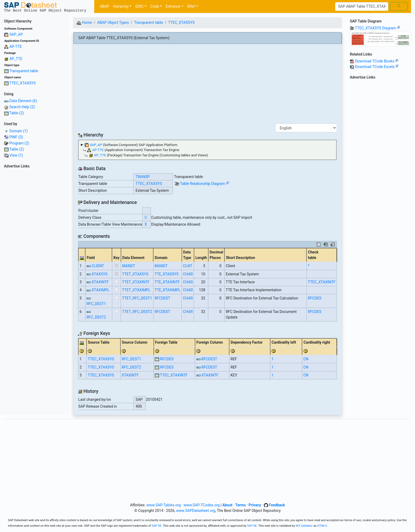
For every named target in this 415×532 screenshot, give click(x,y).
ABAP (105, 6)
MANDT (129, 266)
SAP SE (157, 526)
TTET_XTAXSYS (135, 274)
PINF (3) (16, 137)
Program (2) (19, 143)
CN (306, 359)
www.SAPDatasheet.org (196, 511)
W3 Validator (304, 526)
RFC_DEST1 (96, 304)
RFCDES (315, 298)
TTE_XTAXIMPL (168, 290)
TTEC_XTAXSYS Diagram (378, 28)
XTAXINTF (100, 282)
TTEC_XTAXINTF (322, 282)
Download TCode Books (377, 61)
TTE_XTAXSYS (167, 274)
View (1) (16, 155)
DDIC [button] (139, 6)
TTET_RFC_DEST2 (137, 312)
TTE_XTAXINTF (167, 282)
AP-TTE (15, 47)
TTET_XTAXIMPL (136, 290)
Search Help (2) (22, 107)
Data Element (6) (23, 101)
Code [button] (155, 6)
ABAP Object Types (113, 22)
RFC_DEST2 (96, 317)
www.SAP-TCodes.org (202, 505)
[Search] (362, 7)
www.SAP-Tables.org (164, 505)
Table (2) (17, 113)
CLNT (188, 266)
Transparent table (24, 71)
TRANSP (143, 177)
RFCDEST (162, 298)
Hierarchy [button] (121, 6)
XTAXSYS (99, 274)
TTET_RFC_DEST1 (137, 298)
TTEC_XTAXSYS (22, 83)
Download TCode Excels (377, 67)
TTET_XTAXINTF (136, 282)
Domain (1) (18, 131)
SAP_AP (16, 34)
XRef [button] (191, 6)
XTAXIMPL (100, 290)
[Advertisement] (35, 250)
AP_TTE (16, 59)
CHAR (188, 274)
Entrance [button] (173, 6)
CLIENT (98, 266)
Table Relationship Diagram (205, 184)
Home (84, 22)
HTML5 (322, 526)
